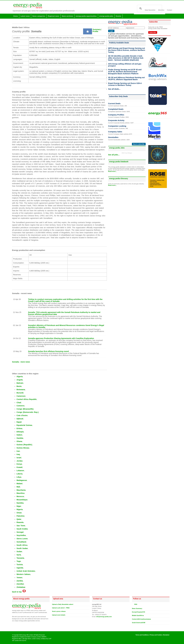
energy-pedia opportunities (86, 16)
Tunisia (20, 565)
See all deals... (114, 89)
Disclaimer (166, 635)
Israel (19, 458)
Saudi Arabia (22, 529)
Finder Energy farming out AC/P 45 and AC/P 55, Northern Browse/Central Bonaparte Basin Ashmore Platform (125, 72)
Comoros (20, 406)
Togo (19, 561)
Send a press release (59, 611)
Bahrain (20, 383)
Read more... (112, 171)
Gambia (20, 438)
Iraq (18, 454)
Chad (19, 403)
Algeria (20, 377)
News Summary (137, 608)
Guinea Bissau (23, 448)
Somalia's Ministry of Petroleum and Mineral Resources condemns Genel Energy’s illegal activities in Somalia (66, 326)
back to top (19, 592)
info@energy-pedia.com (104, 617)
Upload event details (59, 615)
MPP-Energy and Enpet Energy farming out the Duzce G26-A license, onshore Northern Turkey (127, 50)
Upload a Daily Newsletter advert (63, 604)
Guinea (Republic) (24, 445)
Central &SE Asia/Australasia (141, 619)
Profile (95, 31)
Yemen (19, 578)
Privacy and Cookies (156, 635)
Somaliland (21, 542)
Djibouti (20, 419)
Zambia (20, 581)
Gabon (19, 435)
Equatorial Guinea (24, 425)
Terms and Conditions (142, 635)
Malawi (19, 484)
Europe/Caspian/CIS (139, 612)
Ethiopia (20, 432)
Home (16, 16)
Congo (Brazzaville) (25, 409)
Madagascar (22, 480)
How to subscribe (139, 144)
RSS (135, 604)
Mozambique (22, 500)
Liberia (19, 474)
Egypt (19, 422)
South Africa (22, 545)
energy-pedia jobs (106, 16)
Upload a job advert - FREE (61, 608)
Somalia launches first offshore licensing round (48, 351)
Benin (19, 386)
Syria (19, 555)
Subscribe (153, 32)
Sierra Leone (22, 539)
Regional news (54, 16)
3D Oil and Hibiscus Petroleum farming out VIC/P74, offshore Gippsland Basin (126, 78)
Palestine (20, 516)
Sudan (19, 551)
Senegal (20, 532)
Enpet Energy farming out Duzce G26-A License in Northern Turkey (125, 84)
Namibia (20, 503)
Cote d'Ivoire (22, 415)
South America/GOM (139, 623)
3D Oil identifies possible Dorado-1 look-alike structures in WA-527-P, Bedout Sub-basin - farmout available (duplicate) (126, 58)
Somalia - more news (21, 362)
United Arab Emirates (26, 571)
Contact (170, 10)
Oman (19, 513)
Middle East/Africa (138, 615)
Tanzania (20, 558)
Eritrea (19, 428)
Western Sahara (23, 574)
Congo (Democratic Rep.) (27, 412)
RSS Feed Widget (127, 153)
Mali (18, 487)
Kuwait (19, 467)
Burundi (20, 393)
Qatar (19, 519)
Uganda (20, 568)
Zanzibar (20, 584)
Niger (19, 506)
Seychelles (21, 535)
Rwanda (20, 522)
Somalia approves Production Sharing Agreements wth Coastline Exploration (61, 338)
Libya (19, 477)
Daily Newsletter (150, 10)
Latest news (25, 16)
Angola (20, 380)
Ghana (19, 441)
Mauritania (21, 490)
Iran (18, 451)
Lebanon (20, 471)
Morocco (20, 496)
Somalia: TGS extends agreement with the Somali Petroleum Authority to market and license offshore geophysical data (64, 313)
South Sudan (22, 548)
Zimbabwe (21, 587)
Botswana (21, 390)
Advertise (161, 10)
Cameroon (21, 396)
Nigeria (20, 509)
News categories (39, 16)
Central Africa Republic (27, 399)
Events (118, 16)
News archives (67, 16)
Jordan (19, 461)
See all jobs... (114, 155)
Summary (97, 29)
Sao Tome (21, 526)
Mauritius (20, 493)
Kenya (19, 464)
